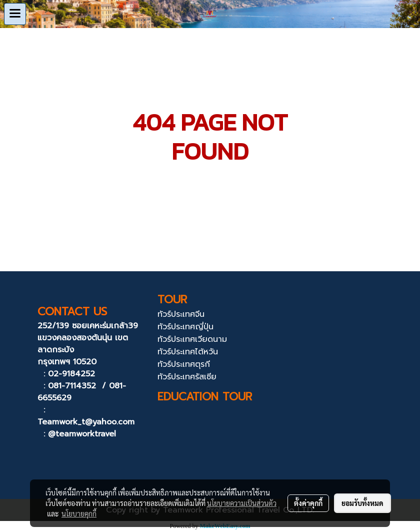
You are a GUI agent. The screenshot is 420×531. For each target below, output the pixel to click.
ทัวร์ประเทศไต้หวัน (188, 352)
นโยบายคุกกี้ (79, 513)
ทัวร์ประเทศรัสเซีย (187, 377)
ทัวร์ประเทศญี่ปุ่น (185, 327)
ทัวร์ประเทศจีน (181, 314)
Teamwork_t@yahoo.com (86, 422)
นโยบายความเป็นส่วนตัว (242, 503)
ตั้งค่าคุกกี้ (308, 503)
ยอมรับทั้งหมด (362, 503)
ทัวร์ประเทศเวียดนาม (192, 339)
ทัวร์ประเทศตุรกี (184, 364)
